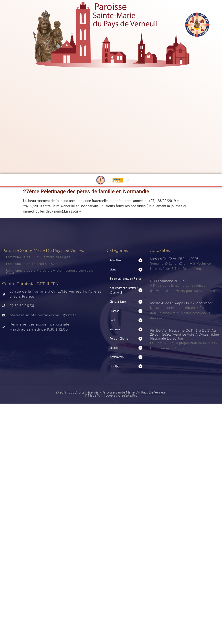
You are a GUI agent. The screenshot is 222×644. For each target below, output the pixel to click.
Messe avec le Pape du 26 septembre (182, 303)
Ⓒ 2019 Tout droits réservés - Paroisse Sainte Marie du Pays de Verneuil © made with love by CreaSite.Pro (111, 394)
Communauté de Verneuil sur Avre (32, 264)
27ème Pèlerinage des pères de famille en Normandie (86, 191)
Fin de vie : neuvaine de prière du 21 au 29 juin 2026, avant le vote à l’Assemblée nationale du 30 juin (185, 334)
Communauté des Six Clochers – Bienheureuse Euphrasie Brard (50, 272)
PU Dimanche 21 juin (167, 281)
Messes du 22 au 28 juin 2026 (174, 259)
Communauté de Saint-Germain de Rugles (38, 257)
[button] (126, 260)
